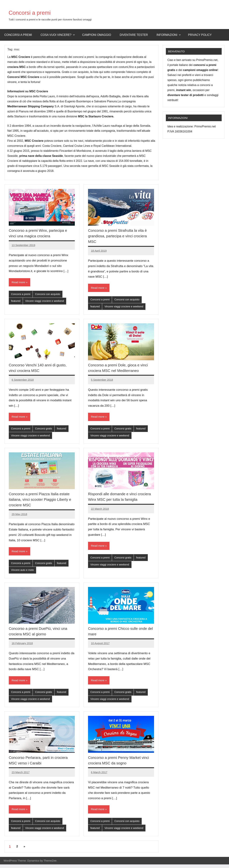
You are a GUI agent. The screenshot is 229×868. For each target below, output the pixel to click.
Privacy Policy (200, 35)
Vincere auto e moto (23, 572)
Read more (19, 282)
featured (16, 302)
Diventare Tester (134, 35)
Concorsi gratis (45, 430)
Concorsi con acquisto (49, 294)
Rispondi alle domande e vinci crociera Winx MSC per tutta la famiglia (115, 501)
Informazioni (169, 35)
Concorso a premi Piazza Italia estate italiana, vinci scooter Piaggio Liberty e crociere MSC (41, 501)
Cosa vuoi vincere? (58, 35)
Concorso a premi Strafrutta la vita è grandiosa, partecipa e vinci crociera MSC (120, 236)
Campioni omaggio (97, 35)
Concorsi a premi (36, 12)
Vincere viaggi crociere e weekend (46, 302)
